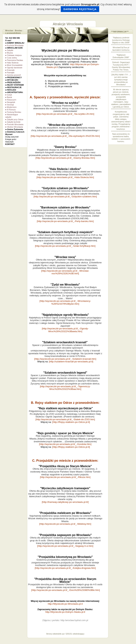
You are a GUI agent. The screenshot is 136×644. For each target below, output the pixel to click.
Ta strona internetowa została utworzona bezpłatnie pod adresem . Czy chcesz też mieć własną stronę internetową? (68, 7)
